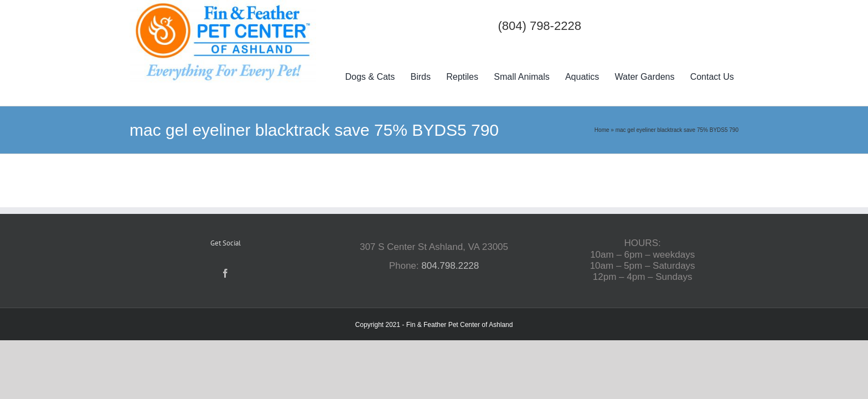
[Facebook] (225, 273)
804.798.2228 (450, 266)
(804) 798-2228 (539, 26)
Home (602, 130)
